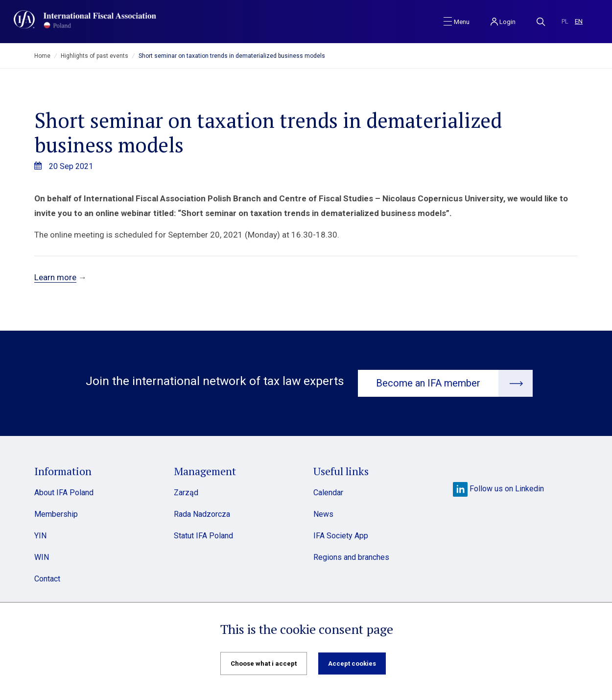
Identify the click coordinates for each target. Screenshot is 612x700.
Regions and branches (351, 557)
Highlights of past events (94, 56)
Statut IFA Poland (203, 536)
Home (42, 56)
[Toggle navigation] (457, 21)
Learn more (55, 277)
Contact (47, 579)
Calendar (328, 493)
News (323, 514)
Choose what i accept (264, 664)
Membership (56, 514)
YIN (40, 536)
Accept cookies (352, 664)
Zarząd (186, 493)
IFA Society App (341, 536)
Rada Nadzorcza (202, 514)
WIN (42, 557)
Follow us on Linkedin (498, 489)
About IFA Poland (64, 493)
